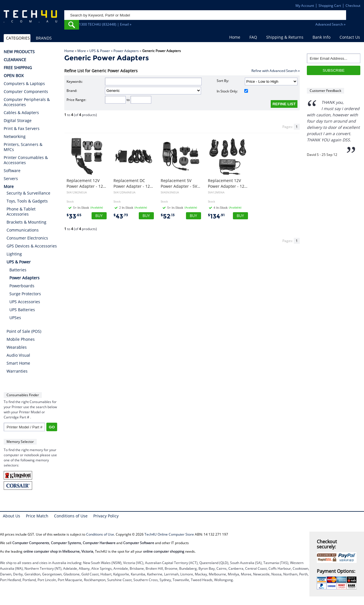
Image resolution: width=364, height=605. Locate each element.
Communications (23, 230)
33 (74, 216)
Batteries (18, 270)
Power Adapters (126, 51)
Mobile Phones (21, 339)
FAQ (253, 37)
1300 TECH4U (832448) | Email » (105, 24)
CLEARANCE (15, 60)
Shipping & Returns (285, 37)
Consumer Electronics (27, 238)
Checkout (353, 6)
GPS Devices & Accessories (32, 246)
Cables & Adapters (21, 113)
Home (235, 37)
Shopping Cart (330, 6)
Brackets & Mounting (26, 222)
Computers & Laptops (24, 84)
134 (216, 216)
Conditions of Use (71, 516)
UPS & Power (100, 51)
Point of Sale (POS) (24, 331)
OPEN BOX (14, 76)
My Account (305, 6)
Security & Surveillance (28, 193)
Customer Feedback (325, 91)
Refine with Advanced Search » (276, 71)
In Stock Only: (232, 91)
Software (12, 171)
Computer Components (26, 92)
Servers (11, 179)
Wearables (17, 347)
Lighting (14, 254)
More (82, 51)
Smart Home (18, 363)
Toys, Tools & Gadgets (27, 201)
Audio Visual (18, 355)
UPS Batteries (22, 310)
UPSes (15, 318)
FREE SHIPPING (18, 68)
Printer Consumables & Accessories (26, 160)
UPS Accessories (25, 302)
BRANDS (44, 38)
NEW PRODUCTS (19, 52)
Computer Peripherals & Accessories (27, 102)
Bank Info (321, 37)
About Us (12, 516)
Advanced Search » (330, 24)
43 (121, 216)
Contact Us (350, 37)
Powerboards (22, 286)
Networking (15, 137)
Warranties (17, 371)
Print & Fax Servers (22, 129)
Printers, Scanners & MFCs (23, 147)
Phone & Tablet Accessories (21, 211)
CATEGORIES (18, 38)
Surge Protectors (25, 294)
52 (168, 216)
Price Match (37, 516)
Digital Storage (18, 121)
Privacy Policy (106, 516)
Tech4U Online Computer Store (169, 534)
